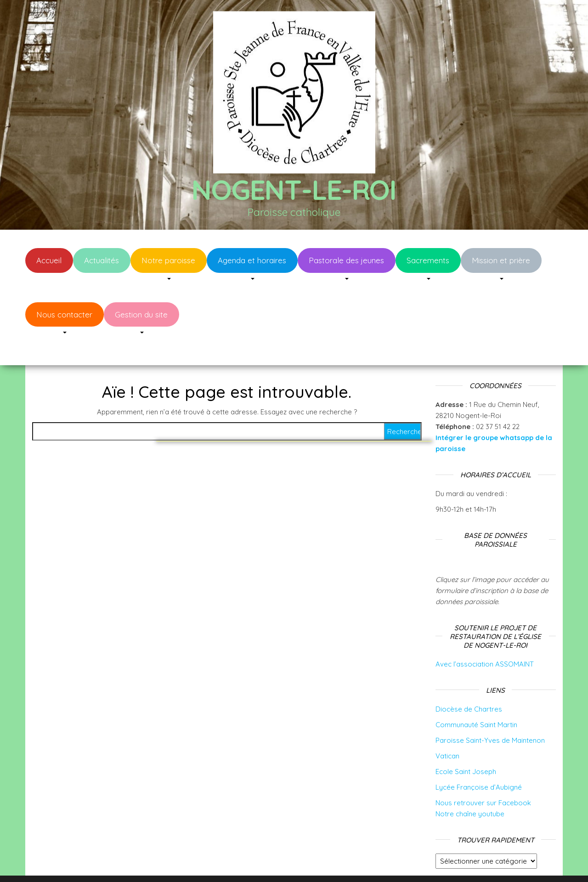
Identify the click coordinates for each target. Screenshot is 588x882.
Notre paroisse (168, 260)
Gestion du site (141, 314)
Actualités (102, 260)
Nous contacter (64, 314)
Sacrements (428, 260)
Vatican (447, 728)
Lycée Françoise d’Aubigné (479, 760)
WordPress (300, 862)
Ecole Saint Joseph (466, 744)
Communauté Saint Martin (476, 697)
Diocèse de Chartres (469, 681)
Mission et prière (501, 260)
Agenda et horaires (252, 260)
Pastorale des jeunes (346, 260)
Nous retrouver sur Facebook (483, 775)
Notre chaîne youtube (470, 786)
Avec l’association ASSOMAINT (485, 636)
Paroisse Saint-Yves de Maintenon (490, 713)
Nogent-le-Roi (294, 189)
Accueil (49, 260)
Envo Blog (367, 862)
